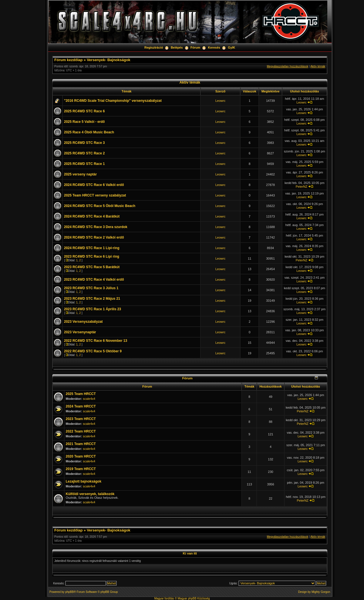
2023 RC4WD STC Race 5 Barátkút (92, 267)
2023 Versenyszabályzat (83, 322)
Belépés (177, 47)
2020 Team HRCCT (81, 456)
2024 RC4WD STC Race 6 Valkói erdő (94, 185)
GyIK (231, 47)
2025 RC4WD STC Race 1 (84, 164)
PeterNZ (302, 187)
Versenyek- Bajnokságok (108, 60)
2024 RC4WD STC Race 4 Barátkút (92, 216)
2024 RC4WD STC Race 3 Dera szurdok (96, 227)
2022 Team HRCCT (81, 431)
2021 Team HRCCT (81, 444)
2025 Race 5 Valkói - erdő (84, 122)
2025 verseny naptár (80, 174)
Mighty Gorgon (321, 592)
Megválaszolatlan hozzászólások (288, 66)
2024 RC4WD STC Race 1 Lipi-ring (92, 248)
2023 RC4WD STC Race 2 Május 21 (92, 299)
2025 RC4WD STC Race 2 (84, 153)
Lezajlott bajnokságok (83, 481)
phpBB (69, 592)
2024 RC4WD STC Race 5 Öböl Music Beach (100, 206)
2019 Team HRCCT (81, 469)
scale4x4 (89, 399)
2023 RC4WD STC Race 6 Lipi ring (92, 256)
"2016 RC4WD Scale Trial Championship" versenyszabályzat (113, 101)
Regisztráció (154, 47)
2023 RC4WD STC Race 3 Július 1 (91, 288)
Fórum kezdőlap (69, 60)
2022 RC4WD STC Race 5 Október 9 (93, 351)
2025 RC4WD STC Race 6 (84, 111)
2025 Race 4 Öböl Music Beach (89, 132)
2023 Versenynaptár (80, 332)
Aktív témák (318, 66)
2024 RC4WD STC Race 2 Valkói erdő (94, 237)
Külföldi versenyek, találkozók (90, 494)
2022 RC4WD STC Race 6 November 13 (96, 341)
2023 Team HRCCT (81, 419)
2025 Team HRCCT (81, 394)
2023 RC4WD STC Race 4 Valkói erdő (94, 280)
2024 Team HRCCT (81, 406)
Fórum (195, 47)
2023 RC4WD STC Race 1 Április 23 (93, 309)
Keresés (214, 47)
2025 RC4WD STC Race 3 (84, 143)
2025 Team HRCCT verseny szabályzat (95, 195)
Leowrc (220, 101)
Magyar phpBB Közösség (194, 598)
